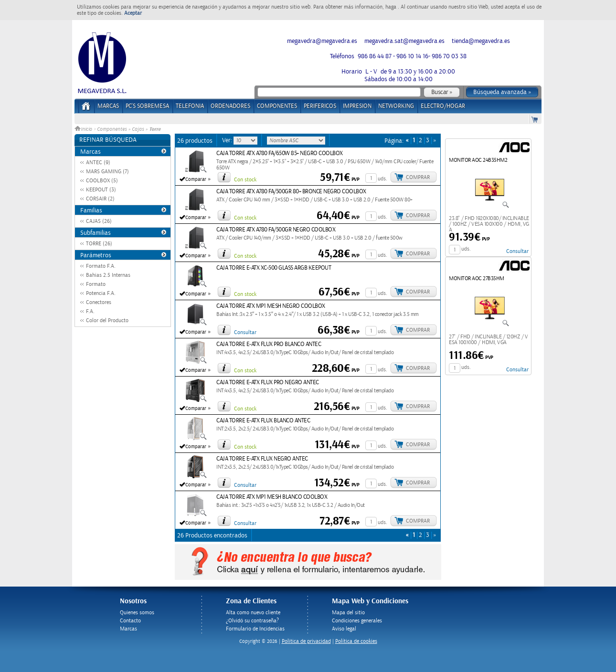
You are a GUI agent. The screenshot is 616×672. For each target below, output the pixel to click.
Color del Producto (107, 320)
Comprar (418, 177)
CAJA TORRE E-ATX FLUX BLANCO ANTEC (263, 421)
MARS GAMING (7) (107, 172)
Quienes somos (137, 613)
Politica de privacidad (306, 641)
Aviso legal (344, 629)
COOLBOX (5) (102, 181)
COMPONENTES (277, 106)
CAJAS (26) (99, 221)
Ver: (228, 140)
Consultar (245, 332)
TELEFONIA (190, 106)
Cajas (138, 129)
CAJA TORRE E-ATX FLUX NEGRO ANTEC (262, 459)
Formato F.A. (101, 266)
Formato (96, 284)
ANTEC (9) (98, 163)
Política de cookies (356, 641)
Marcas (108, 106)
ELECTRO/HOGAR (443, 106)
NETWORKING (396, 106)
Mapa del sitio (348, 613)
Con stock (245, 180)
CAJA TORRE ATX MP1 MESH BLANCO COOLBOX (272, 497)
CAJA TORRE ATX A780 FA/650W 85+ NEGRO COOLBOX (280, 153)
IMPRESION (357, 106)
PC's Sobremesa (147, 106)
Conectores (99, 302)
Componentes (112, 129)
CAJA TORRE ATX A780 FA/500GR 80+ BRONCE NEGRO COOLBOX (291, 192)
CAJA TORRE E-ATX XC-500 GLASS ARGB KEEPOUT (274, 268)
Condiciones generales (357, 621)
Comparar (196, 179)
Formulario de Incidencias (255, 629)
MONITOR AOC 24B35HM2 (478, 160)
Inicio (84, 129)
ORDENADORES (230, 106)
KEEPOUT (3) (101, 190)
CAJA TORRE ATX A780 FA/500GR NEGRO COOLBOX (276, 230)
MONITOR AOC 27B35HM (477, 278)
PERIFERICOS (320, 106)
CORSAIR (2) (100, 199)
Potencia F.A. (101, 293)
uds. (382, 179)
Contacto (130, 621)
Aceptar (133, 13)
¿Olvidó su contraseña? (252, 621)
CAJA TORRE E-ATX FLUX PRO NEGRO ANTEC (268, 383)
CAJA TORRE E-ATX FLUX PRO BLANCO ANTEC (269, 344)
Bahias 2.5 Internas (108, 275)
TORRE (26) (99, 244)
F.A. (90, 311)
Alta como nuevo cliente (253, 613)
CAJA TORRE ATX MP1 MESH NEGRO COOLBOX (271, 306)
